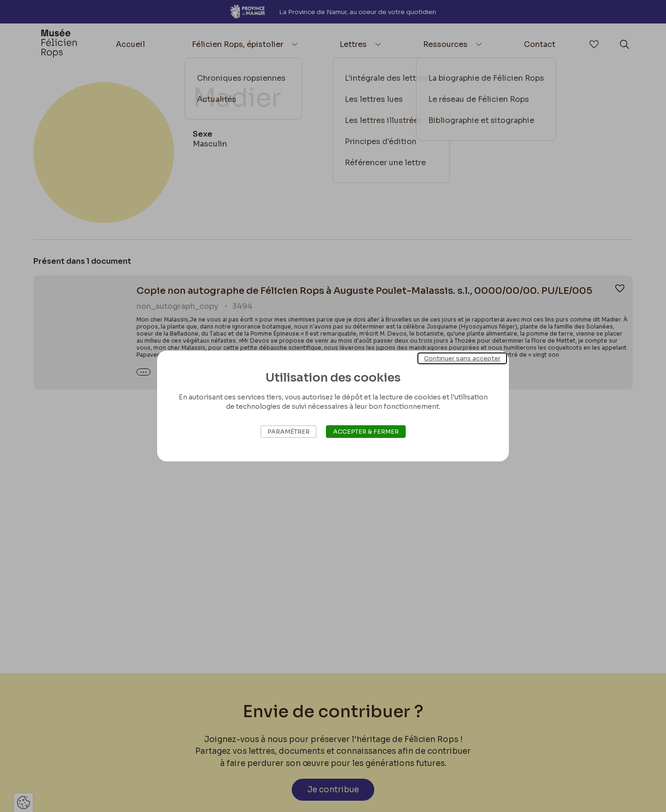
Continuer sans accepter (462, 358)
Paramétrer (288, 432)
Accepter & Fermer (366, 432)
